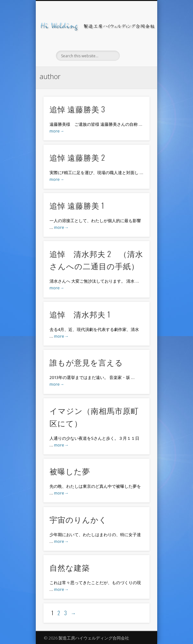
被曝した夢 (70, 471)
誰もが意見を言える (86, 362)
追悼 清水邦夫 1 (80, 314)
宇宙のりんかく (78, 519)
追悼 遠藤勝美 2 (77, 157)
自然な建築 (70, 567)
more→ (57, 131)
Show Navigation (134, 57)
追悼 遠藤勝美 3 (77, 109)
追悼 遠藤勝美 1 (77, 205)
